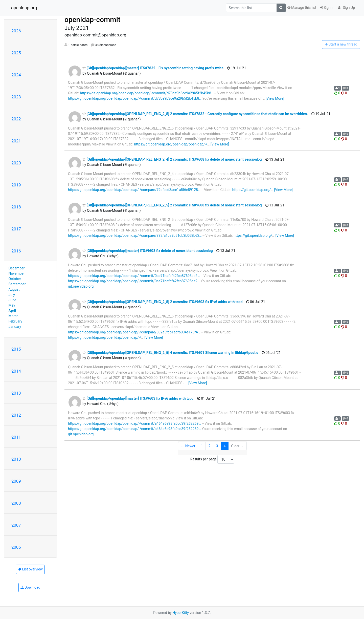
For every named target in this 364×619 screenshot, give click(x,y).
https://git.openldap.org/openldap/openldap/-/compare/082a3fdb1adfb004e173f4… (134, 332)
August (14, 289)
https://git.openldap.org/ (252, 190)
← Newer (188, 446)
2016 (16, 251)
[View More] (275, 98)
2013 (16, 393)
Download (30, 587)
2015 (16, 349)
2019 (16, 185)
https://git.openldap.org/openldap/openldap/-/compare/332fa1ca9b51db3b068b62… (135, 236)
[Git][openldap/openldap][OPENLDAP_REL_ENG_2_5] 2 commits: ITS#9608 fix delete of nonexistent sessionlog (172, 205)
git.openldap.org (81, 286)
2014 (16, 371)
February (15, 321)
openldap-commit (92, 20)
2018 (16, 207)
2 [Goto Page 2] (210, 446)
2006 (16, 547)
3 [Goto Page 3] (217, 446)
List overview (30, 569)
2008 (16, 503)
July (12, 295)
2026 (16, 31)
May (12, 305)
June (13, 300)
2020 (16, 163)
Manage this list (302, 8)
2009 (16, 481)
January (15, 327)
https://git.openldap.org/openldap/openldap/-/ (171, 144)
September (17, 284)
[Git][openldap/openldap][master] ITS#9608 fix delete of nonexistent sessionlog (148, 251)
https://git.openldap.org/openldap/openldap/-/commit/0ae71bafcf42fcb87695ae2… (134, 276)
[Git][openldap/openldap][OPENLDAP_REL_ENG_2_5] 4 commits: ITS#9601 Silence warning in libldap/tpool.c (170, 353)
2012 (16, 415)
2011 (16, 437)
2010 (16, 459)
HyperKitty (181, 613)
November (17, 273)
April (12, 311)
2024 (16, 75)
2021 (16, 141)
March (14, 316)
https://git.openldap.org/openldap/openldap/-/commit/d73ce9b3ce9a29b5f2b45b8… (147, 93)
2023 (16, 97)
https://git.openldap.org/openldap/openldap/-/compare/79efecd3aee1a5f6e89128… (134, 190)
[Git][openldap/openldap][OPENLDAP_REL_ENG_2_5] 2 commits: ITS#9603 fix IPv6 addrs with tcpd (163, 302)
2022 (16, 119)
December (17, 268)
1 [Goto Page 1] (202, 446)
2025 (16, 53)
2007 (16, 525)
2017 (16, 229)
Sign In (327, 8)
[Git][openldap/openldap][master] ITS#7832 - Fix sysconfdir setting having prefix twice (153, 68)
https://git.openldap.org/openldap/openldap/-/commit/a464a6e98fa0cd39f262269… (134, 423)
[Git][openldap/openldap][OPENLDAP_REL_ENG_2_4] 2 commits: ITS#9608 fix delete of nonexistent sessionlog (172, 159)
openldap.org (24, 8)
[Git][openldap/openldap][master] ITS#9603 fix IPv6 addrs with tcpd (138, 398)
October (15, 279)
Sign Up (346, 8)
